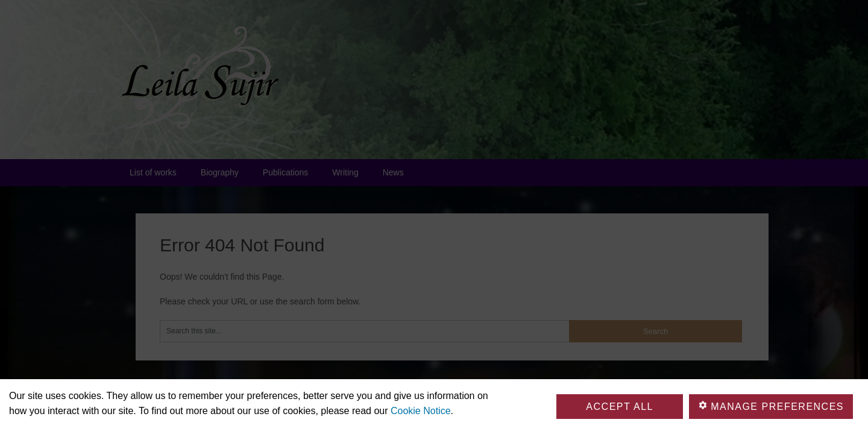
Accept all (620, 407)
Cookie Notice (421, 411)
